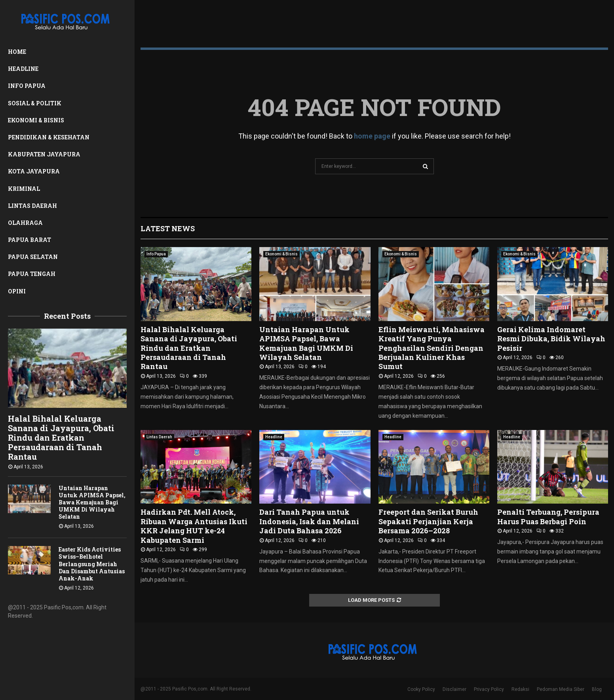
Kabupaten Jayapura (44, 154)
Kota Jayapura (34, 171)
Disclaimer (454, 689)
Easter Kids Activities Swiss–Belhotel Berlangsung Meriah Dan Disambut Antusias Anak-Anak (92, 564)
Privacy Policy (489, 689)
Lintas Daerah (32, 206)
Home (17, 52)
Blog (597, 689)
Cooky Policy (421, 689)
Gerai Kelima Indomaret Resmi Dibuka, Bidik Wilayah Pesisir (551, 339)
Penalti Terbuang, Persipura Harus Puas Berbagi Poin (548, 516)
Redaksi (520, 689)
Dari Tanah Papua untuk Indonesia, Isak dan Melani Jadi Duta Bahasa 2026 (309, 521)
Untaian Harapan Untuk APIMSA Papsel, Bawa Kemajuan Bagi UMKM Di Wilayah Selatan (92, 502)
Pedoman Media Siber (561, 689)
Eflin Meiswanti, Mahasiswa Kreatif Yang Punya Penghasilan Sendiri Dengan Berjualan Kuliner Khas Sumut (432, 348)
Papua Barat (29, 240)
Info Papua (27, 86)
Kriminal (24, 189)
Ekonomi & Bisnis (36, 120)
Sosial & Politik (35, 103)
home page (372, 136)
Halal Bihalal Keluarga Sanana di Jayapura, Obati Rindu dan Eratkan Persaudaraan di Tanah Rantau (61, 437)
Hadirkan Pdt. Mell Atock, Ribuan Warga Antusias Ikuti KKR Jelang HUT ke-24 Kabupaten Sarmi (194, 526)
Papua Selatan (33, 257)
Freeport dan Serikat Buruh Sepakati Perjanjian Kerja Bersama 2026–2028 (428, 521)
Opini (17, 291)
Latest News (168, 228)
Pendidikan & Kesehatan (49, 137)
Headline (23, 69)
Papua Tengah (32, 274)
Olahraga (25, 223)
